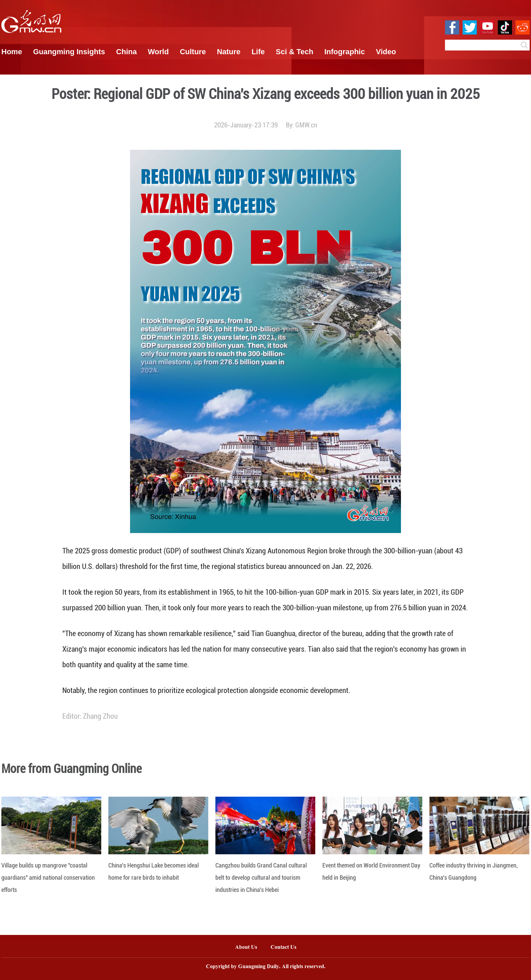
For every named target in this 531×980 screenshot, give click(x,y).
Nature (229, 52)
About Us (246, 948)
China (126, 52)
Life (258, 52)
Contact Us (287, 948)
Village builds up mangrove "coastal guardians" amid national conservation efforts (48, 877)
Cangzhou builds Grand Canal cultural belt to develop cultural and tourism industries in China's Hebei (261, 877)
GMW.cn (306, 125)
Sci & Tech (294, 52)
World (158, 52)
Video (386, 52)
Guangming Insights (69, 52)
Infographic (345, 52)
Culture (193, 52)
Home (12, 52)
